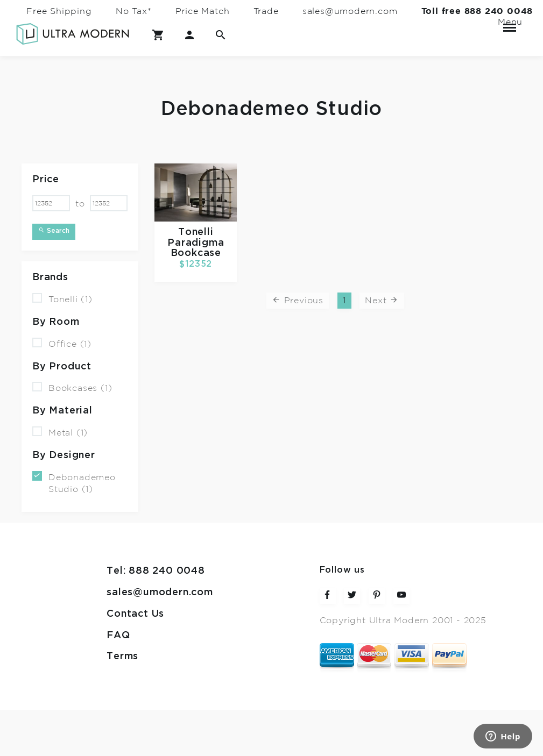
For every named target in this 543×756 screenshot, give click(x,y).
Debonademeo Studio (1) (74, 482)
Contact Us (135, 614)
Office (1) (62, 343)
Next (382, 300)
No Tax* (134, 11)
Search (54, 230)
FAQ (118, 635)
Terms (122, 656)
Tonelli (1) (62, 299)
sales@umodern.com (350, 11)
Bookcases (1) (72, 387)
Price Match (203, 11)
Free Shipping (59, 11)
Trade (266, 11)
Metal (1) (60, 432)
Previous (298, 300)
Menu (510, 23)
